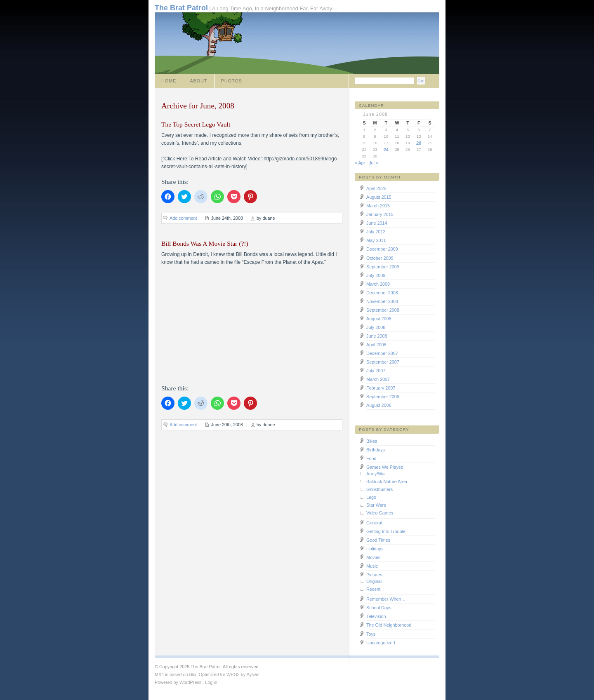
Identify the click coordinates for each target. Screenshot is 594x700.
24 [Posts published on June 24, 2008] (386, 150)
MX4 (159, 674)
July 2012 (376, 232)
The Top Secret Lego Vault (196, 124)
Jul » (374, 163)
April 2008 (376, 345)
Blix (192, 674)
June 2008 (377, 336)
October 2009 (380, 258)
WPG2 (233, 674)
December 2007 (382, 353)
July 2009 (376, 275)
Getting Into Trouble (386, 531)
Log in (211, 682)
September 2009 (383, 267)
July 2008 (376, 327)
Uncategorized (381, 643)
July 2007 (376, 371)
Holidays (375, 549)
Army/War (376, 474)
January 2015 (380, 214)
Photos (232, 81)
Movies (373, 557)
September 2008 (383, 310)
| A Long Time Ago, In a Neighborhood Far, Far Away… (246, 8)
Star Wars (376, 505)
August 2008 (379, 319)
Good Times (378, 540)
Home (169, 81)
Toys (371, 634)
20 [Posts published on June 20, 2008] (419, 143)
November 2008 (382, 301)
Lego (371, 497)
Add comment (183, 218)
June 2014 (377, 223)
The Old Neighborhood (389, 625)
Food (371, 458)
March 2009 (378, 284)
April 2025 (376, 188)
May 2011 (376, 240)
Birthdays (376, 450)
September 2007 (383, 362)
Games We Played (385, 467)
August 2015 (379, 197)
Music (372, 566)
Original (374, 581)
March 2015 (378, 206)
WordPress (190, 682)
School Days (379, 608)
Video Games (380, 513)
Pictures (374, 575)
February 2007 (381, 388)
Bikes (372, 441)
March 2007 (378, 379)
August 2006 (379, 405)
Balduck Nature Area (387, 482)
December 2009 (382, 249)
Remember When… (386, 599)
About (198, 81)
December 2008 (382, 293)
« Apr (360, 163)
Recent (373, 589)
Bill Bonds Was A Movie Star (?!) (205, 243)
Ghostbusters (379, 489)
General (374, 523)
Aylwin (253, 674)
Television (376, 616)
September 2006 (383, 397)
